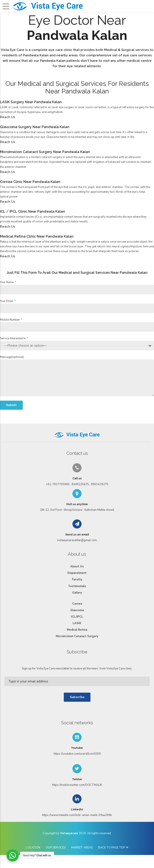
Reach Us (8, 117)
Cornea (77, 604)
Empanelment (77, 573)
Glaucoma (77, 610)
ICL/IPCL (77, 617)
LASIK (77, 623)
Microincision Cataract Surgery (77, 636)
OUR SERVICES (56, 848)
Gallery (77, 593)
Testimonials (77, 586)
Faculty (77, 579)
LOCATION (33, 848)
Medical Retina (77, 630)
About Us (77, 566)
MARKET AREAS (82, 848)
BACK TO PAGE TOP (112, 848)
